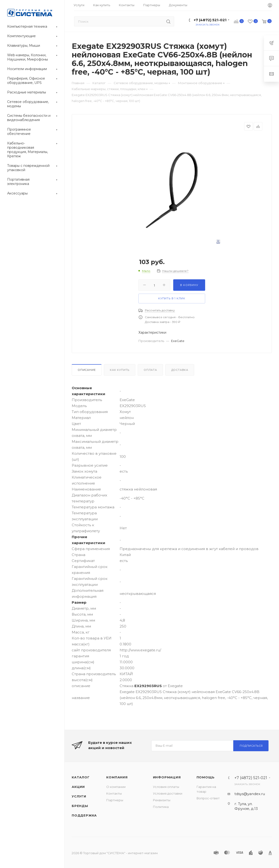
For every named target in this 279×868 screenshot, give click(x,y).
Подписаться (251, 746)
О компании (116, 787)
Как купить (120, 370)
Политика (161, 807)
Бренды (80, 806)
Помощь (206, 777)
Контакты (114, 793)
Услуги (79, 796)
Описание (87, 370)
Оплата (150, 370)
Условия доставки (168, 793)
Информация (167, 777)
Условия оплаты (166, 787)
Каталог (81, 777)
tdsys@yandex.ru (250, 794)
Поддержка (84, 815)
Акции (78, 787)
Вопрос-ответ (208, 798)
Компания (117, 777)
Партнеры (115, 800)
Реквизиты (162, 800)
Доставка (180, 370)
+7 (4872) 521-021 (210, 20)
